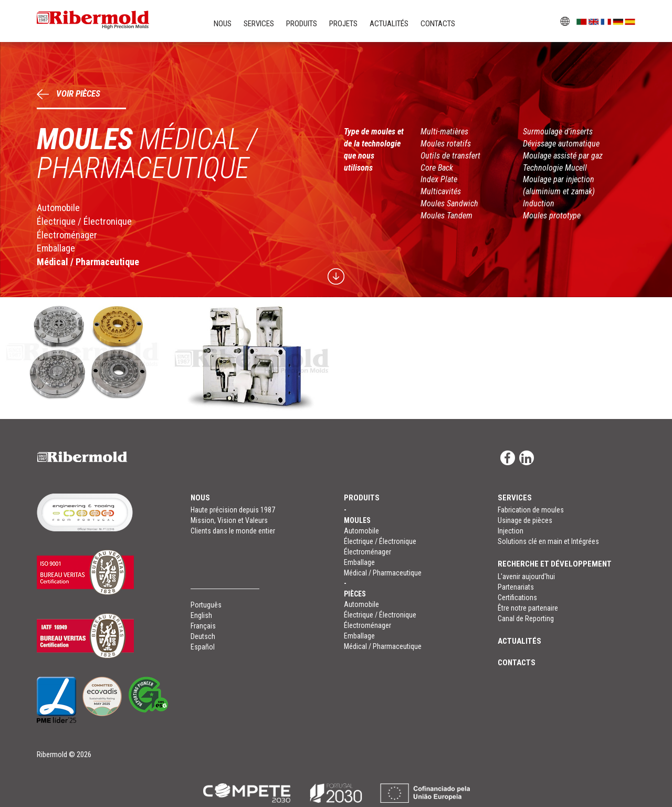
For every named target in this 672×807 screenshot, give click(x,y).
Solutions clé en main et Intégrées (548, 541)
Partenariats (516, 587)
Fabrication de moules (531, 510)
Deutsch (203, 636)
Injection (511, 531)
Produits (302, 24)
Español (203, 647)
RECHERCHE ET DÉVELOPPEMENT (555, 564)
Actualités (389, 24)
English (201, 615)
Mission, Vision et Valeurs (229, 520)
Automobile (58, 208)
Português (206, 605)
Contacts (438, 24)
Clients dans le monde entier (233, 531)
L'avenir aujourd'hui (526, 577)
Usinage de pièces (525, 520)
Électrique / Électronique (84, 221)
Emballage (56, 248)
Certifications (517, 598)
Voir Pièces (69, 93)
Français (203, 626)
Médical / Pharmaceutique (88, 262)
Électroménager (67, 235)
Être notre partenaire (528, 608)
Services (259, 24)
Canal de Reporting (526, 619)
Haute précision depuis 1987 (233, 510)
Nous (223, 24)
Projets (343, 24)
